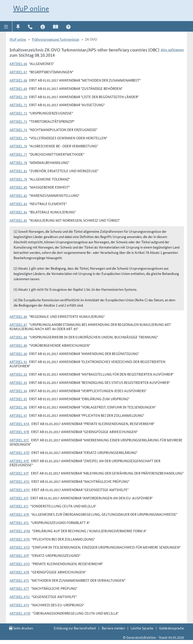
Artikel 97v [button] (19, 605)
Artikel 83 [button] (18, 204)
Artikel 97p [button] (19, 555)
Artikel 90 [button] (18, 354)
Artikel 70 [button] (18, 97)
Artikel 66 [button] (18, 64)
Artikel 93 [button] (18, 382)
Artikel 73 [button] (18, 121)
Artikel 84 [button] (18, 212)
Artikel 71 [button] (18, 105)
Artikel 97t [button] (19, 588)
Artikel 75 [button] (18, 138)
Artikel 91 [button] (18, 362)
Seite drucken (21, 628)
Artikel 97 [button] (18, 415)
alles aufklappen (172, 49)
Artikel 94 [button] (18, 391)
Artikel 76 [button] (18, 146)
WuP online (31, 8)
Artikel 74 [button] (18, 130)
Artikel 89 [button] (18, 345)
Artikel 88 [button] (18, 337)
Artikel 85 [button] (18, 220)
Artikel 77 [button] (18, 154)
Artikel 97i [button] (19, 498)
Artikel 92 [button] (18, 374)
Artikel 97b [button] (19, 432)
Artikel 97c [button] (19, 440)
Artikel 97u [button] (20, 597)
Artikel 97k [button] (19, 514)
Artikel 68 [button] (18, 80)
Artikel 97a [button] (19, 424)
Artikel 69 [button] (18, 88)
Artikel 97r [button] (19, 572)
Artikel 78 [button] (18, 162)
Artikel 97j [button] (19, 506)
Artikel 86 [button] (18, 316)
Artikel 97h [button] (20, 490)
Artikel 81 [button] (18, 171)
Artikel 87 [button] (18, 324)
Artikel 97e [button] (19, 461)
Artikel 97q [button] (20, 564)
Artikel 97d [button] (19, 452)
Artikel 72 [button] (18, 113)
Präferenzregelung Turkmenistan (56, 39)
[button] (6, 26)
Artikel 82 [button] (18, 195)
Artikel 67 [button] (18, 72)
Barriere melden (113, 628)
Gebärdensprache (172, 628)
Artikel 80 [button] (18, 187)
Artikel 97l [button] (19, 522)
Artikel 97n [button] (20, 539)
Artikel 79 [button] (18, 179)
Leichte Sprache (142, 628)
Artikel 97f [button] (19, 473)
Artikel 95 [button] (18, 399)
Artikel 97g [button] (19, 481)
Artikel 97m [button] (20, 531)
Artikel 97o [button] (20, 547)
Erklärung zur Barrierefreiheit (75, 628)
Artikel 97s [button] (19, 580)
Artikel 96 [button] (18, 407)
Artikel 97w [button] (20, 613)
